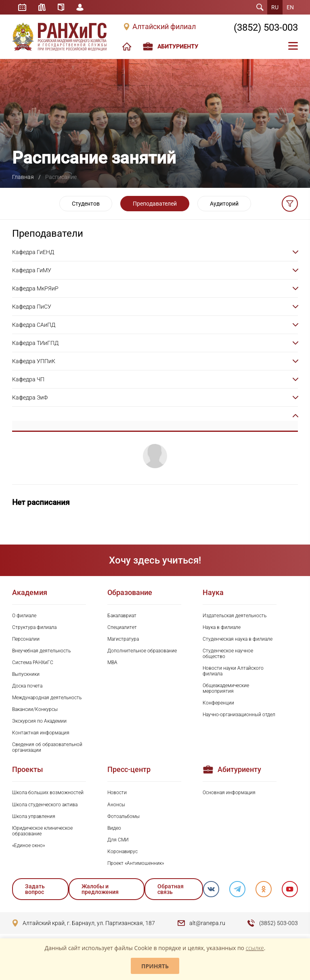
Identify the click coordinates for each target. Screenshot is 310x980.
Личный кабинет (80, 7)
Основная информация (229, 793)
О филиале (24, 616)
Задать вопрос (35, 889)
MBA (112, 662)
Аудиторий (224, 204)
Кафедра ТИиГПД (35, 343)
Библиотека (42, 7)
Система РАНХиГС (33, 662)
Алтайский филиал (164, 27)
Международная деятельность (47, 698)
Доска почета (27, 686)
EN (290, 7)
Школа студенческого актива (45, 805)
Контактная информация (41, 733)
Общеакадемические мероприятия (226, 688)
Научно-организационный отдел (239, 715)
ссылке (255, 948)
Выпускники (26, 674)
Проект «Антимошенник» (136, 863)
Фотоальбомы (124, 816)
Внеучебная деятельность (41, 651)
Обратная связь (171, 889)
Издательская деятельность (235, 616)
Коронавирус (123, 852)
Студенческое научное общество (228, 654)
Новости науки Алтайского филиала (233, 671)
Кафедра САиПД (34, 325)
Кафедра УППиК (34, 361)
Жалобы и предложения (100, 889)
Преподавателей (155, 204)
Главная (23, 177)
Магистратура (123, 639)
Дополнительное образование (142, 651)
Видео (114, 828)
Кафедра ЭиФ (30, 397)
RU (275, 7)
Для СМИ (118, 840)
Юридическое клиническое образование (42, 831)
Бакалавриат (122, 616)
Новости (117, 793)
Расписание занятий (22, 7)
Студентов (86, 204)
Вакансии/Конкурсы (35, 709)
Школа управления (34, 816)
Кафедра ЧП (28, 379)
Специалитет (122, 627)
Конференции (218, 703)
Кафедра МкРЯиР (35, 288)
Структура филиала (34, 627)
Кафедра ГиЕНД (33, 252)
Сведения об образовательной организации (47, 747)
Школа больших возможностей (48, 793)
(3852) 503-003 (266, 27)
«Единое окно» (28, 845)
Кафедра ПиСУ (32, 307)
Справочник (61, 7)
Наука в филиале (222, 627)
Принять (155, 966)
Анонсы (116, 805)
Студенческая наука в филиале (238, 639)
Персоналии (26, 639)
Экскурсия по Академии (39, 721)
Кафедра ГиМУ (32, 270)
